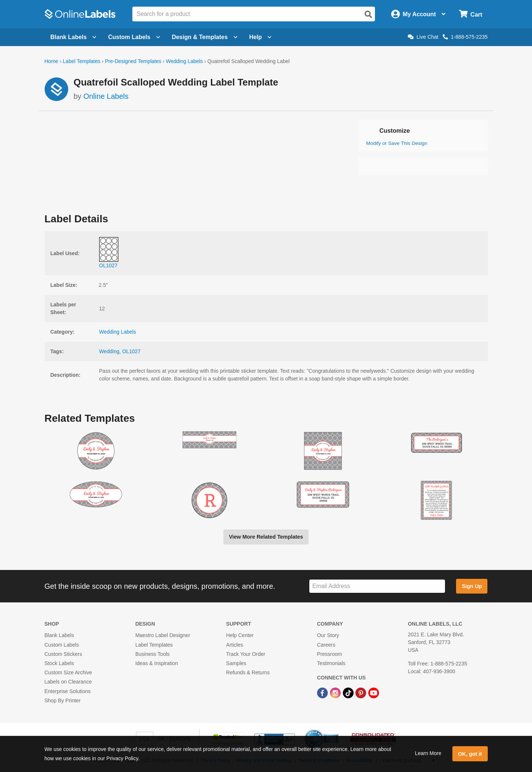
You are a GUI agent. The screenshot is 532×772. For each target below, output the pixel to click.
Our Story (328, 635)
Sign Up (472, 586)
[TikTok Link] (349, 692)
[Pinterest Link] (361, 692)
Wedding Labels (184, 61)
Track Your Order (246, 654)
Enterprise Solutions (68, 691)
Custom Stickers (63, 654)
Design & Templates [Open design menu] (205, 37)
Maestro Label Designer (163, 635)
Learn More (428, 753)
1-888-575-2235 (465, 37)
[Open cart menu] (471, 14)
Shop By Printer (63, 700)
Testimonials (331, 663)
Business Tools (152, 654)
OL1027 (132, 351)
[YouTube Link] (374, 692)
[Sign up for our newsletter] (377, 586)
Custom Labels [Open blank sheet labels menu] (134, 37)
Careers (326, 645)
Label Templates (81, 61)
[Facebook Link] (323, 692)
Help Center (240, 635)
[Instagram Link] (336, 692)
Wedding (109, 351)
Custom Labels (62, 645)
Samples (236, 663)
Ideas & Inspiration (157, 663)
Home (51, 61)
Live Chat (423, 37)
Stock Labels (59, 663)
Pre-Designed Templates (133, 61)
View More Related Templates (266, 537)
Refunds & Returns (248, 672)
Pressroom (330, 654)
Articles (234, 645)
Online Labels (106, 96)
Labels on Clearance (68, 682)
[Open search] (368, 14)
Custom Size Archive (68, 672)
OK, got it (470, 754)
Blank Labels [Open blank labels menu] (74, 37)
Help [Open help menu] (260, 37)
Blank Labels (59, 635)
